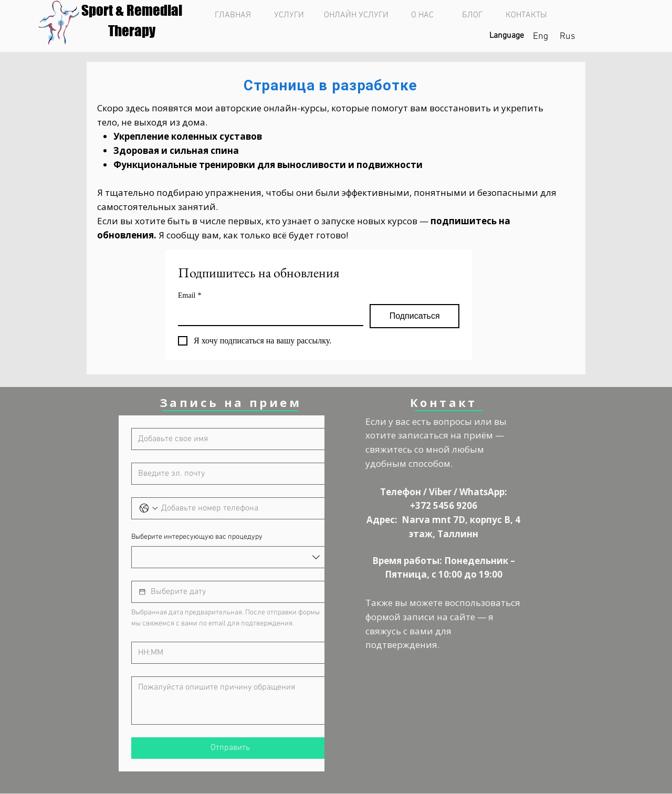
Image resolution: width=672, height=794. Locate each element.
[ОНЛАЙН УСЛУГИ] (356, 15)
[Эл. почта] (227, 474)
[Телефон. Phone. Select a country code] (149, 508)
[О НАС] (422, 15)
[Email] (267, 315)
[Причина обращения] (230, 701)
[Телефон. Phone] (241, 508)
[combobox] (230, 557)
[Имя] (227, 439)
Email (190, 295)
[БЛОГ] (472, 15)
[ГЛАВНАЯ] (233, 15)
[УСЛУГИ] (289, 15)
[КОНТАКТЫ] (526, 15)
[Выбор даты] (142, 592)
